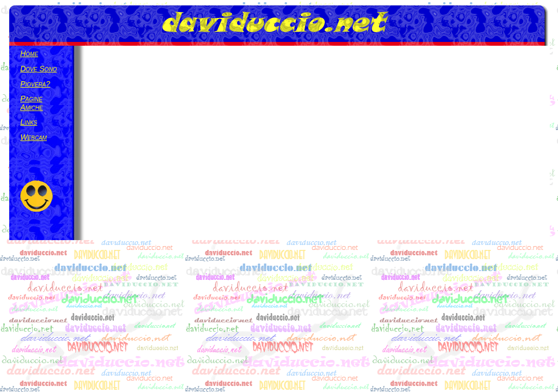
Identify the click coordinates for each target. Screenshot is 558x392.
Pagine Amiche (32, 103)
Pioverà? (35, 84)
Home (29, 53)
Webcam (34, 137)
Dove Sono (38, 69)
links (29, 122)
